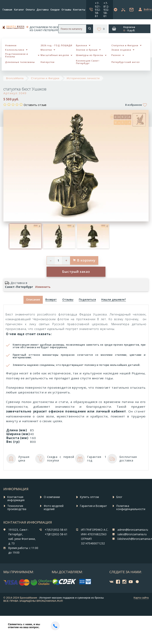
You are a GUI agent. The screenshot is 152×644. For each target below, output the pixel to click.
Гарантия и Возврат (94, 506)
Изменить (43, 287)
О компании (52, 497)
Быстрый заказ (76, 272)
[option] (25, 236)
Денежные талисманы (20, 62)
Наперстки (48, 62)
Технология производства (17, 508)
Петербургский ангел (126, 62)
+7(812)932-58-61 (56, 534)
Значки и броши (87, 50)
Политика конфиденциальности (131, 508)
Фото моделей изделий (54, 508)
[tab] (51, 300)
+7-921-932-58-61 (98, 9)
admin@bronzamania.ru (133, 530)
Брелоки (82, 45)
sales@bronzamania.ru (132, 534)
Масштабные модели (55, 55)
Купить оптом (89, 497)
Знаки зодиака (121, 50)
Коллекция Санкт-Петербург (88, 62)
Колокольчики (15, 50)
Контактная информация (16, 499)
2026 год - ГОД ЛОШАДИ (56, 45)
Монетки (46, 50)
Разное (116, 55)
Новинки (11, 45)
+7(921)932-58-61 (56, 530)
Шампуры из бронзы (90, 55)
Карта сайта (141, 598)
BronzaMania (15, 78)
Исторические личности (83, 78)
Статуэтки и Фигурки (125, 45)
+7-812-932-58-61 (106, 9)
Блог (119, 497)
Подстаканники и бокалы (17, 55)
